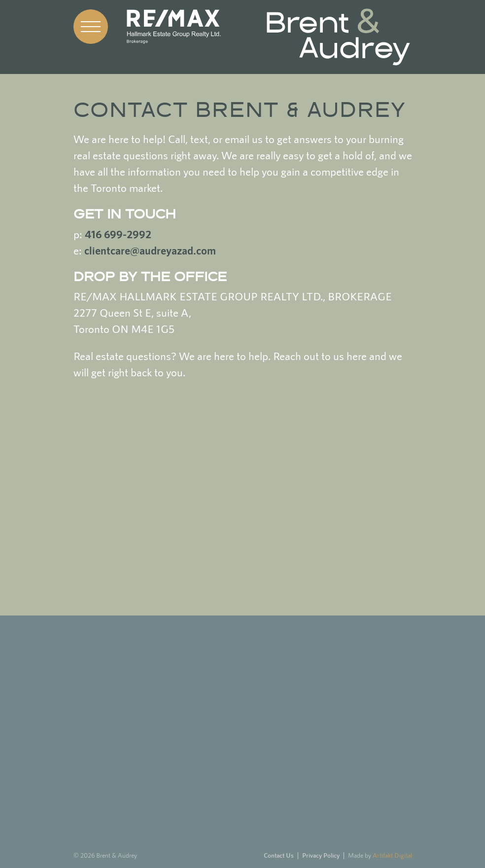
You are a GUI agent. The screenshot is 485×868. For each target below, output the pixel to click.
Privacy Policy (321, 855)
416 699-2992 (118, 234)
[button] (91, 27)
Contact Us (279, 855)
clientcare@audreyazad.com (150, 251)
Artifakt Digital (392, 855)
